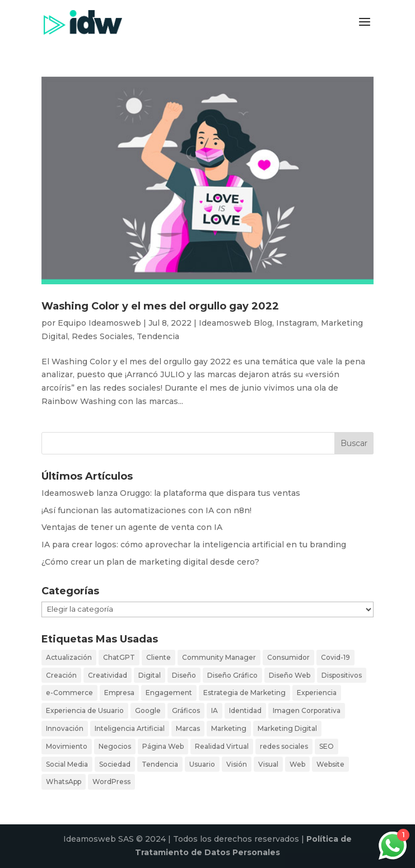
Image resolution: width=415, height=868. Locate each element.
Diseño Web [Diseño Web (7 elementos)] (290, 675)
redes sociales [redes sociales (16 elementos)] (284, 746)
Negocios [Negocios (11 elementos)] (115, 746)
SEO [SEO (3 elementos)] (327, 746)
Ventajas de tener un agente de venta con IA (132, 527)
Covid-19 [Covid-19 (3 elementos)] (335, 657)
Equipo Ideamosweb (99, 323)
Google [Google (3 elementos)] (148, 710)
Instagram (297, 323)
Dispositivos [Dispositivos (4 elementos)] (342, 675)
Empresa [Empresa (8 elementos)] (119, 693)
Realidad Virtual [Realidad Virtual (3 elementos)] (222, 746)
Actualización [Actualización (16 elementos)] (69, 657)
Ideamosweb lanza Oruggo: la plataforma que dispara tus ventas (171, 493)
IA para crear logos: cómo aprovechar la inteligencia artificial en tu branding (194, 545)
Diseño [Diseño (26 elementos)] (184, 675)
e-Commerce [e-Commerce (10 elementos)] (69, 693)
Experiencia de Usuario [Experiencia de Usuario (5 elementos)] (85, 710)
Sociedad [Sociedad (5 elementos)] (115, 764)
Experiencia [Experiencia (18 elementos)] (317, 693)
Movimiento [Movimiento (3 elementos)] (67, 746)
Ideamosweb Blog (236, 323)
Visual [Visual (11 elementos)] (268, 764)
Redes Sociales (102, 336)
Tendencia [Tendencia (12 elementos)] (160, 764)
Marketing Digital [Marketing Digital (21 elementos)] (287, 728)
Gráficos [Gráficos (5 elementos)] (186, 710)
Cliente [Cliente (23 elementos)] (158, 657)
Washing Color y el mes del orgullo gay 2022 (160, 306)
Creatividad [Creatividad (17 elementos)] (108, 675)
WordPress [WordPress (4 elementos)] (111, 782)
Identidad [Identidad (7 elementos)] (245, 710)
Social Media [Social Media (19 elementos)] (67, 764)
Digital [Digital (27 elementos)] (150, 675)
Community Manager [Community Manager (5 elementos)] (219, 657)
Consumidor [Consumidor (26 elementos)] (288, 657)
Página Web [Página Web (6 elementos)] (163, 746)
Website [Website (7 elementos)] (330, 764)
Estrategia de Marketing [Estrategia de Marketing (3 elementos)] (244, 693)
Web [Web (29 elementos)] (297, 764)
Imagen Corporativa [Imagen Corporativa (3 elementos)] (307, 710)
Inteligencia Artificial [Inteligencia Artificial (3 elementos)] (130, 728)
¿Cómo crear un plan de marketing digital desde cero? (150, 562)
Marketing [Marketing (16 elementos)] (229, 728)
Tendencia (158, 336)
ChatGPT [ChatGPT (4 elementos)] (119, 657)
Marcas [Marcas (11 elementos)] (188, 728)
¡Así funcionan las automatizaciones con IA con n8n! (146, 510)
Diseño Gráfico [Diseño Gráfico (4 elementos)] (232, 675)
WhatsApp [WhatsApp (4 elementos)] (64, 782)
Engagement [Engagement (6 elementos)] (169, 693)
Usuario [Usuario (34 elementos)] (202, 764)
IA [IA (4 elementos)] (215, 710)
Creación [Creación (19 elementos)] (61, 675)
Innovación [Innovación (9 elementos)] (65, 728)
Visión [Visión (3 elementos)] (237, 764)
